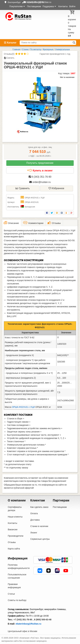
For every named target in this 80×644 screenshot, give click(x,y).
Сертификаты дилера (15, 509)
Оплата (34, 513)
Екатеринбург (14, 2)
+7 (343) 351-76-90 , (23, 620)
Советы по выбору (17, 600)
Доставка (35, 520)
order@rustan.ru (40, 182)
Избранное (56, 188)
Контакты (63, 6)
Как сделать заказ (39, 507)
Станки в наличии (39, 526)
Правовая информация (14, 586)
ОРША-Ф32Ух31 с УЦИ (23, 407)
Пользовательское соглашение (17, 576)
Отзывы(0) (9, 54)
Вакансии (13, 529)
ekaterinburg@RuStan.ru (28, 624)
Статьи (11, 594)
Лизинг (34, 533)
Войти (72, 6)
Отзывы (12, 542)
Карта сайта (14, 549)
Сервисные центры (40, 539)
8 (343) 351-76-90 (40, 177)
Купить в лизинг (40, 170)
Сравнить (23, 188)
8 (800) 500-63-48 (43, 620)
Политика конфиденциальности (19, 566)
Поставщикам (34, 6)
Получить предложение (40, 163)
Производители (16, 536)
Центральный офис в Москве (22, 631)
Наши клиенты (15, 517)
